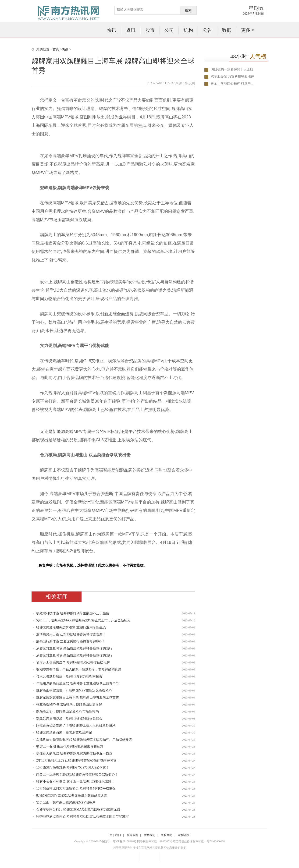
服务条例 (132, 835)
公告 (207, 30)
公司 (169, 30)
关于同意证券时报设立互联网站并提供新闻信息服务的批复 (149, 848)
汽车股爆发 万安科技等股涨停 (232, 76)
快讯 (112, 30)
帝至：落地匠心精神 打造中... (232, 83)
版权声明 (167, 835)
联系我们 (149, 835)
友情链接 (184, 835)
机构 (188, 30)
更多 (246, 30)
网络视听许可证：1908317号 (155, 841)
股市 (150, 30)
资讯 (131, 30)
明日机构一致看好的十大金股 (232, 69)
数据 (227, 30)
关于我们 (115, 835)
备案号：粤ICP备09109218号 (119, 841)
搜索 (188, 10)
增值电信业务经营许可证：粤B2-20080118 (199, 841)
